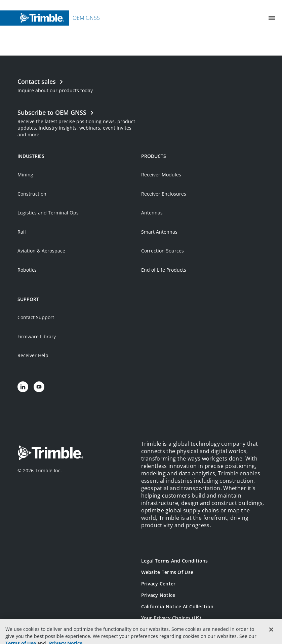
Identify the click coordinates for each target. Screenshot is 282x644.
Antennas (152, 213)
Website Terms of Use (167, 572)
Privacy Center (158, 584)
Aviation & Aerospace (41, 251)
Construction (32, 194)
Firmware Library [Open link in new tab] (37, 336)
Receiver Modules (161, 175)
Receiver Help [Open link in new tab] (33, 355)
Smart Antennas (159, 232)
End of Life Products (164, 270)
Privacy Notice (158, 595)
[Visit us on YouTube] (39, 387)
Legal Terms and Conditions (175, 561)
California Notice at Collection (177, 606)
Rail (22, 232)
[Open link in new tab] (79, 122)
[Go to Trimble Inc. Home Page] (50, 454)
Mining (25, 175)
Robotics (27, 270)
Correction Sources (163, 251)
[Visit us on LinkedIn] (23, 387)
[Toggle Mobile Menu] (272, 18)
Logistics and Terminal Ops (48, 213)
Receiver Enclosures (164, 194)
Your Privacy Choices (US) (171, 618)
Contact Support (36, 317)
